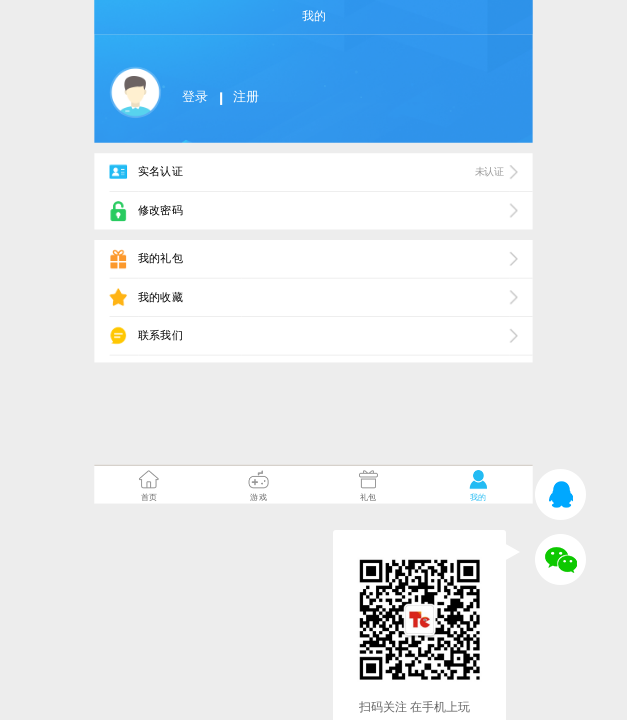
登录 (194, 97)
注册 (245, 97)
